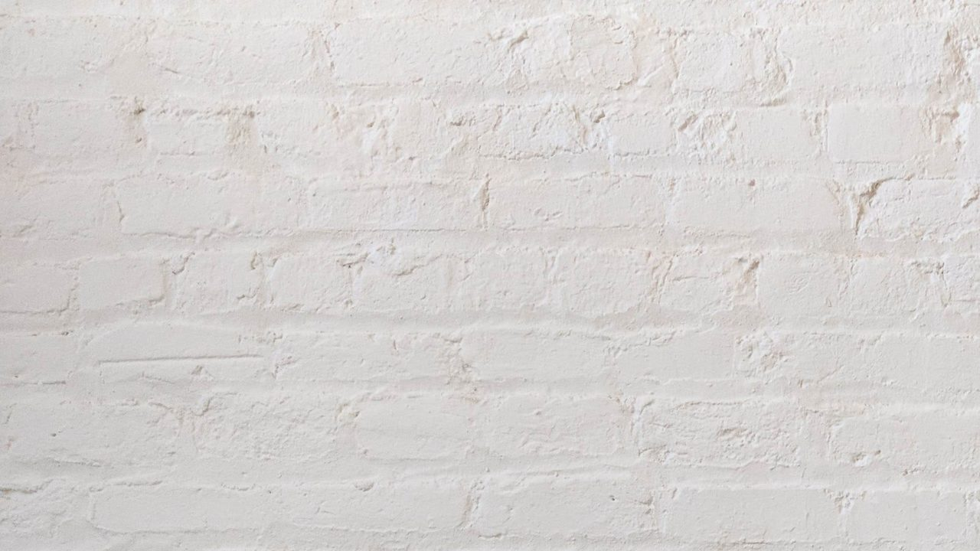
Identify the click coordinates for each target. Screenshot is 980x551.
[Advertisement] (459, 107)
